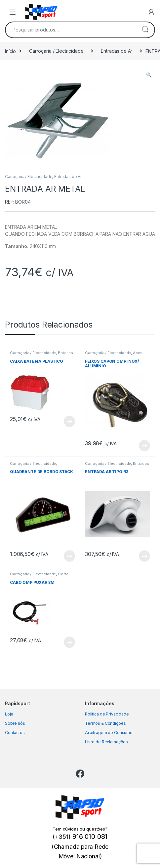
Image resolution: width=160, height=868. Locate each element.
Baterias (65, 353)
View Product (69, 421)
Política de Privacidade (107, 714)
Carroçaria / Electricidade (56, 51)
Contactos (15, 733)
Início (10, 51)
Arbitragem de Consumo (109, 733)
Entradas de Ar (117, 51)
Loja (9, 714)
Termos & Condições (105, 723)
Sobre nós (15, 723)
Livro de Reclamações (106, 742)
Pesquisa (145, 30)
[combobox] (71, 30)
